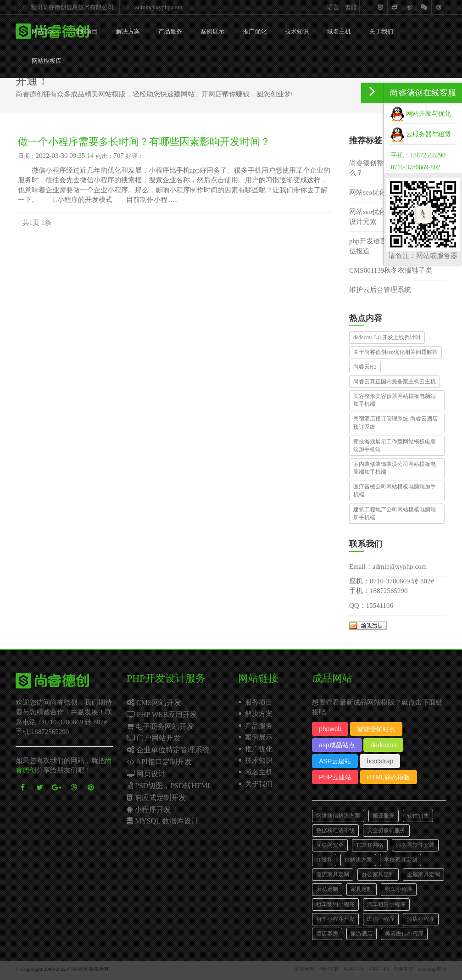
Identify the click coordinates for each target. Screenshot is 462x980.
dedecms (383, 745)
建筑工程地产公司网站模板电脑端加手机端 (395, 513)
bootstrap (380, 761)
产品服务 (170, 31)
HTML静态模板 (389, 777)
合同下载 (329, 969)
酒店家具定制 (333, 874)
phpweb (330, 729)
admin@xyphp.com (153, 7)
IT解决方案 (358, 860)
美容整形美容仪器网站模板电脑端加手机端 (395, 400)
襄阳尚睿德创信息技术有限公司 (67, 7)
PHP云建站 (335, 777)
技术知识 (297, 31)
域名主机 (339, 31)
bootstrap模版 (432, 969)
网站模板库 (47, 61)
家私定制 (327, 889)
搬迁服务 (384, 816)
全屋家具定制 (423, 874)
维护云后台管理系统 (380, 290)
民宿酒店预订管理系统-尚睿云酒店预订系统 (395, 423)
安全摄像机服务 (386, 830)
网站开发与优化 (421, 114)
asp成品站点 (337, 745)
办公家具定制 (378, 874)
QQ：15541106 (371, 605)
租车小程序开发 (335, 919)
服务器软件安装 (415, 845)
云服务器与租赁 (421, 134)
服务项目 (86, 31)
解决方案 (128, 31)
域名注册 (354, 969)
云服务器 (403, 969)
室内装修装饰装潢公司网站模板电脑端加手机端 (395, 468)
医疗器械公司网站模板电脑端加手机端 (395, 490)
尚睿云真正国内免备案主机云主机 (395, 381)
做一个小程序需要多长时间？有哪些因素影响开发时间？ (144, 142)
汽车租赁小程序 (386, 904)
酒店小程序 (421, 919)
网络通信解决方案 (338, 816)
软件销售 (418, 816)
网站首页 (44, 31)
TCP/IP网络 (370, 845)
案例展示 (212, 31)
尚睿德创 (77, 969)
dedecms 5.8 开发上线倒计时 (387, 337)
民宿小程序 (381, 919)
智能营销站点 (376, 729)
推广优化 (255, 31)
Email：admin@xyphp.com (388, 566)
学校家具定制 (401, 860)
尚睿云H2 (365, 367)
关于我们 (381, 31)
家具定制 (362, 889)
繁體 (351, 7)
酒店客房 (327, 934)
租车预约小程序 (335, 904)
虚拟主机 (379, 969)
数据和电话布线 (335, 830)
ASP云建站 (335, 761)
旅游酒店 (362, 934)
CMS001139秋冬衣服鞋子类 (391, 270)
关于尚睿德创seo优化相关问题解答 (395, 352)
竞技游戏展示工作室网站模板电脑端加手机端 (395, 445)
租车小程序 (399, 889)
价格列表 (304, 969)
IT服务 (324, 860)
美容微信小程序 (404, 934)
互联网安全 (330, 845)
